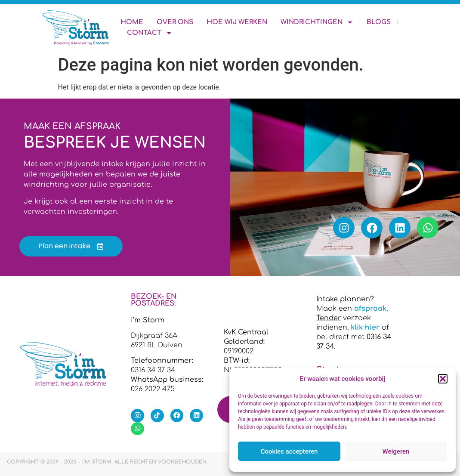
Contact (150, 33)
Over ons (175, 22)
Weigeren (396, 451)
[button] (443, 379)
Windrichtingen (317, 22)
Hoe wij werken (237, 22)
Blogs (379, 22)
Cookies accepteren (289, 451)
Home (132, 22)
